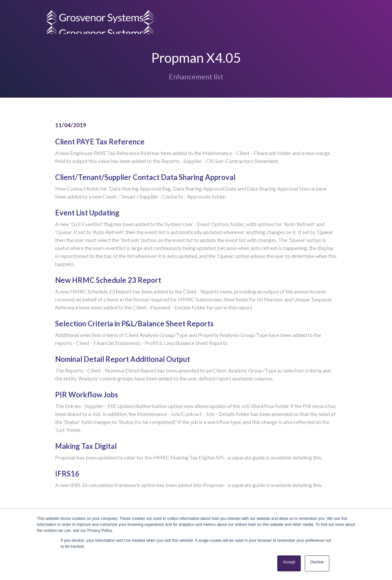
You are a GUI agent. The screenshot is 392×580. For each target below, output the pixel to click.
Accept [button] (289, 562)
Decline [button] (317, 562)
